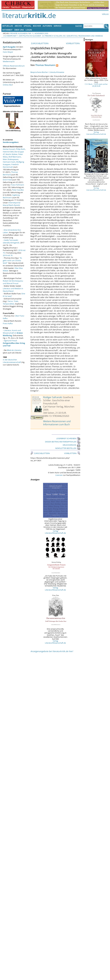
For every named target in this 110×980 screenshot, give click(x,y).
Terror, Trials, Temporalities (11, 302)
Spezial (27, 26)
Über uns (19, 30)
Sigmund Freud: (14, 343)
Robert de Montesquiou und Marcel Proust (13, 282)
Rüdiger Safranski (53, 397)
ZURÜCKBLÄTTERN (39, 43)
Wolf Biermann (15, 157)
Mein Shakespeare (11, 159)
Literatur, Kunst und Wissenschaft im (13, 333)
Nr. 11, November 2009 (38, 33)
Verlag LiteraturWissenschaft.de (55, 532)
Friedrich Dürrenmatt (11, 166)
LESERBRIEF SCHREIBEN (68, 438)
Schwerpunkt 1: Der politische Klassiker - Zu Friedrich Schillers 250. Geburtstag (41, 36)
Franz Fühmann (17, 185)
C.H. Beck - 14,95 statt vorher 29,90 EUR (96, 85)
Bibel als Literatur (14, 350)
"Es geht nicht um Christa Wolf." (12, 260)
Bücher (37, 26)
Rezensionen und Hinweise (91, 36)
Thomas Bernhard (10, 173)
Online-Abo (8, 85)
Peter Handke (18, 190)
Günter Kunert (9, 149)
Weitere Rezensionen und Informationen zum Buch (57, 423)
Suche (79, 26)
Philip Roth (20, 149)
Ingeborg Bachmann (11, 196)
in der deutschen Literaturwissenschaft (12, 361)
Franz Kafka (8, 323)
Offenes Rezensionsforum (14, 66)
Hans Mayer (8, 52)
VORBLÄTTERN (73, 43)
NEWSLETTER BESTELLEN (68, 448)
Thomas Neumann (45, 65)
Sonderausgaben (11, 142)
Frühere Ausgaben (19, 33)
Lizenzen (59, 475)
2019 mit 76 (8, 255)
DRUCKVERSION (71, 445)
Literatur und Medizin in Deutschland (13, 290)
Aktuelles (8, 26)
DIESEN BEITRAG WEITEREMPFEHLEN (63, 442)
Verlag (105, 14)
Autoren (47, 26)
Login (29, 30)
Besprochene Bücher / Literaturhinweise (47, 72)
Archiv (18, 26)
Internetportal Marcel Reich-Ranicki (12, 204)
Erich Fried (7, 180)
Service (58, 26)
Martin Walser (12, 154)
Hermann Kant (9, 162)
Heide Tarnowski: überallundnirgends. (11, 241)
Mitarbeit (7, 30)
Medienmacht (9, 61)
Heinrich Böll (8, 152)
